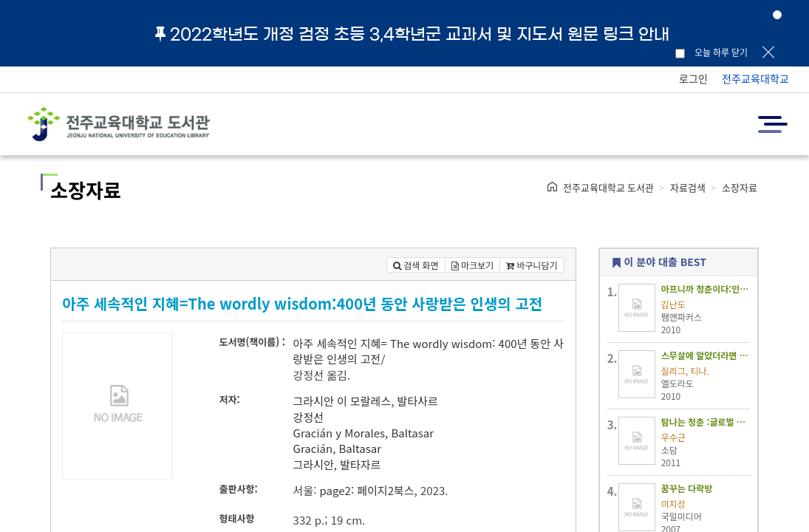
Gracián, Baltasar (337, 448)
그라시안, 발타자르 (337, 464)
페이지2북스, (387, 490)
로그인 (693, 78)
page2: (337, 490)
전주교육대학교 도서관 (608, 187)
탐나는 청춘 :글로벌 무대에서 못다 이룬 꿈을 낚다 (706, 422)
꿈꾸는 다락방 (687, 488)
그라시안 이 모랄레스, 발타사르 (366, 401)
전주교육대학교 (755, 78)
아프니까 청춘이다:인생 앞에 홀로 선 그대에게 (706, 289)
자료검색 (688, 187)
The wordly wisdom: (443, 343)
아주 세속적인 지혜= (340, 343)
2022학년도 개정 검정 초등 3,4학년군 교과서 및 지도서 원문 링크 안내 (412, 34)
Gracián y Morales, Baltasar (363, 433)
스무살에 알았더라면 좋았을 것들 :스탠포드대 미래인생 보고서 (706, 355)
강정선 (308, 417)
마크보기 (473, 265)
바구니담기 (532, 265)
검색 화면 (416, 265)
